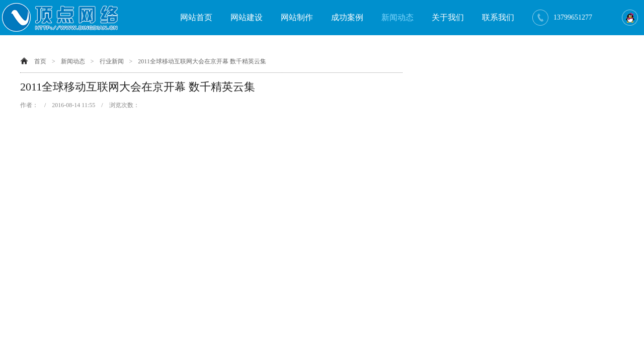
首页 (40, 61)
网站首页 (196, 17)
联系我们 (498, 17)
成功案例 (347, 17)
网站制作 (297, 17)
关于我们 (448, 17)
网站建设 (247, 17)
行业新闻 (112, 61)
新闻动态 (397, 17)
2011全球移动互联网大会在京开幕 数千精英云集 (202, 61)
